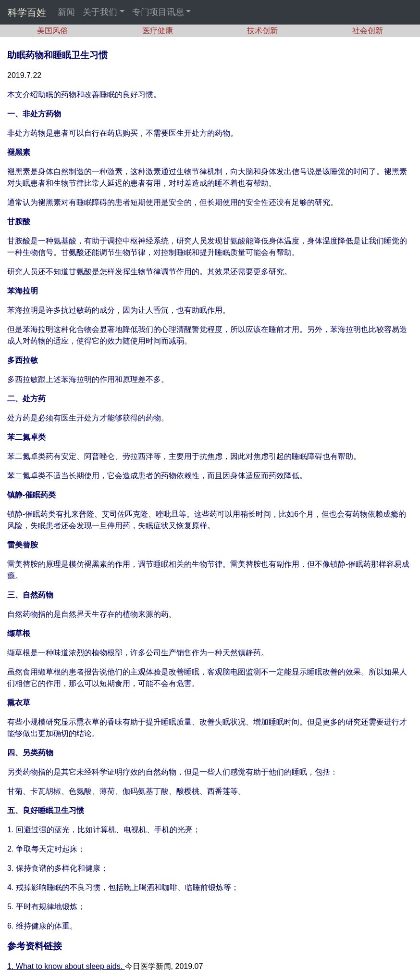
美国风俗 (52, 31)
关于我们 (100, 12)
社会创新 (368, 31)
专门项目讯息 (158, 12)
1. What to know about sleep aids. (66, 966)
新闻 (66, 12)
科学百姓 (27, 13)
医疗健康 (158, 31)
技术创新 (262, 31)
